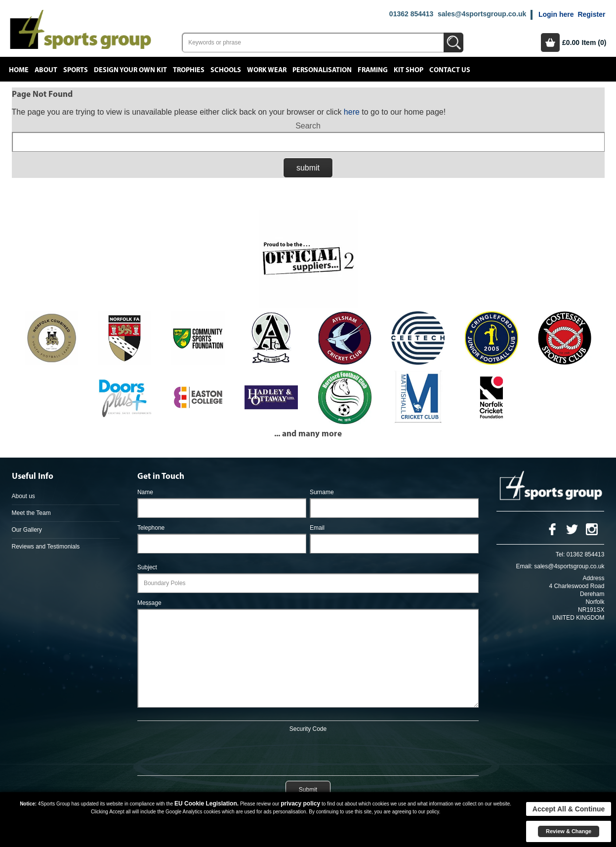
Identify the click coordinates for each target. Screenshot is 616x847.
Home (19, 70)
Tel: (560, 554)
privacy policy (300, 804)
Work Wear (267, 70)
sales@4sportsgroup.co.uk (482, 14)
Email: (524, 566)
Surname (322, 492)
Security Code (308, 729)
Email (317, 528)
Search (308, 126)
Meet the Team (31, 513)
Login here (556, 14)
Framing (373, 70)
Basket (550, 42)
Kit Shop (409, 70)
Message (149, 603)
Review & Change (569, 831)
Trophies (189, 70)
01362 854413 (411, 14)
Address (593, 578)
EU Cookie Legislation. (206, 804)
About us (23, 496)
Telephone (151, 528)
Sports (76, 70)
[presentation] (308, 752)
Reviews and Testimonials (46, 547)
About (46, 70)
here (352, 112)
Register (591, 14)
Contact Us (450, 70)
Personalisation (322, 70)
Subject (147, 567)
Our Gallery (27, 530)
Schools (226, 70)
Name (145, 492)
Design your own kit (130, 70)
